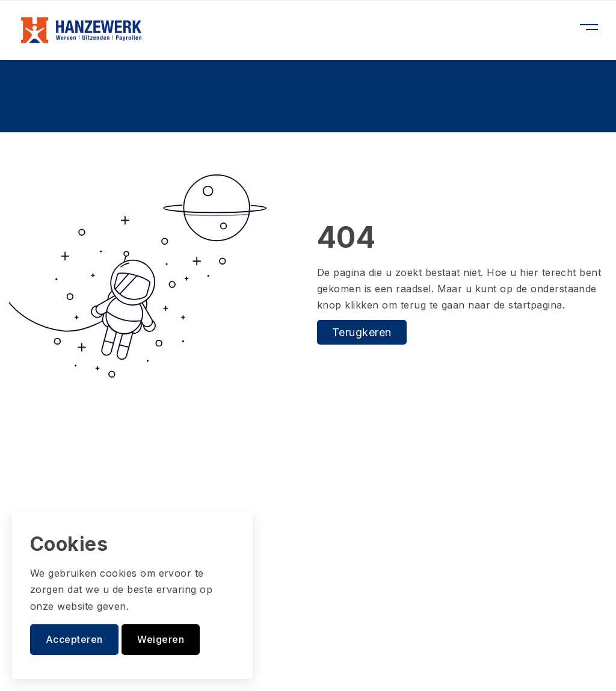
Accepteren (74, 639)
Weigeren (161, 639)
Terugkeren (362, 332)
